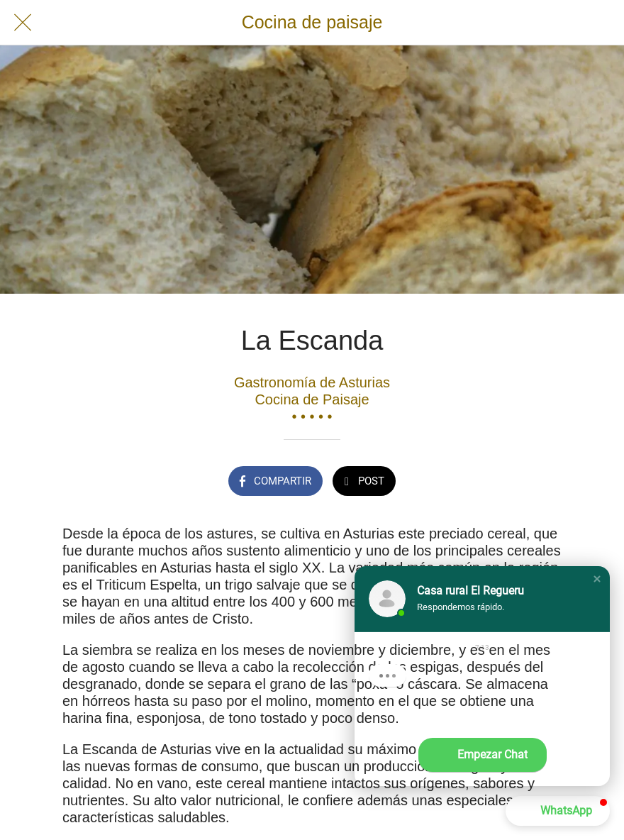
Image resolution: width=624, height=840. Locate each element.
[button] (597, 579)
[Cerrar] (23, 23)
